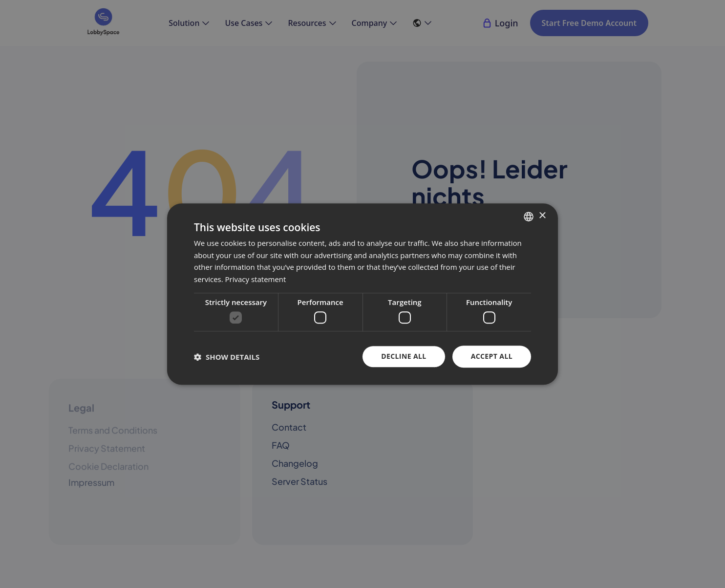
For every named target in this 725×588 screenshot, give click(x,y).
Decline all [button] (404, 357)
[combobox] (529, 217)
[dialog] (362, 294)
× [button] (542, 216)
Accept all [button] (492, 357)
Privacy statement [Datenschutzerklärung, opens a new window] (256, 279)
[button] (227, 357)
